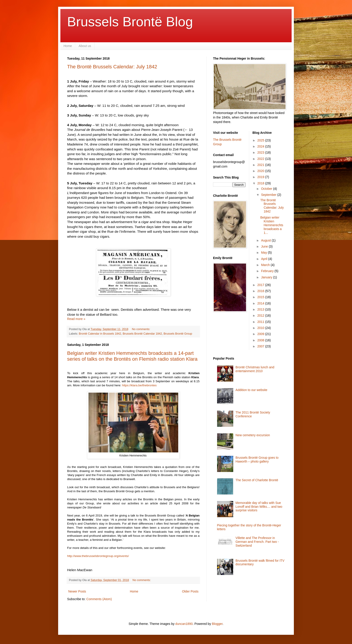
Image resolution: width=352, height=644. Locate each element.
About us (85, 46)
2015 (261, 297)
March (266, 265)
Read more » (76, 319)
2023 (261, 152)
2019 (261, 177)
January (267, 277)
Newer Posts (77, 591)
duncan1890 (184, 624)
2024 (261, 146)
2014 (261, 303)
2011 (261, 322)
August (266, 240)
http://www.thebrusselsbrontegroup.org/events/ (98, 556)
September (269, 195)
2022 (261, 159)
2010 (261, 328)
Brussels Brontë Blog (130, 22)
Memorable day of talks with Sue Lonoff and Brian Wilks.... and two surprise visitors (259, 507)
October (267, 189)
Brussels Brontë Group (178, 334)
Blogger (217, 624)
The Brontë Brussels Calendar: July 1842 (112, 67)
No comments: (142, 329)
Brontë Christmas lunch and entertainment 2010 (255, 369)
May (264, 253)
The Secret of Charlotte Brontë (257, 480)
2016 (261, 291)
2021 (261, 165)
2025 (261, 140)
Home (68, 46)
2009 (261, 334)
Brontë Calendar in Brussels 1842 (100, 334)
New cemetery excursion (253, 435)
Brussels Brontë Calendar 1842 (142, 334)
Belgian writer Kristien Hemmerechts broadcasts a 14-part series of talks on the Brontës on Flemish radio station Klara (132, 356)
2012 (261, 315)
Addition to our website (251, 390)
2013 (261, 309)
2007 (261, 346)
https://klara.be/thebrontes (139, 385)
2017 (261, 285)
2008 (261, 340)
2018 (261, 183)
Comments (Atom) (99, 599)
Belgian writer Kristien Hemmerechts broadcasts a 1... (272, 225)
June (265, 246)
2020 (261, 171)
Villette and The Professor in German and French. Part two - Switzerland (257, 542)
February (268, 271)
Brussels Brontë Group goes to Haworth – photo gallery (257, 460)
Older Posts (190, 591)
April (265, 259)
